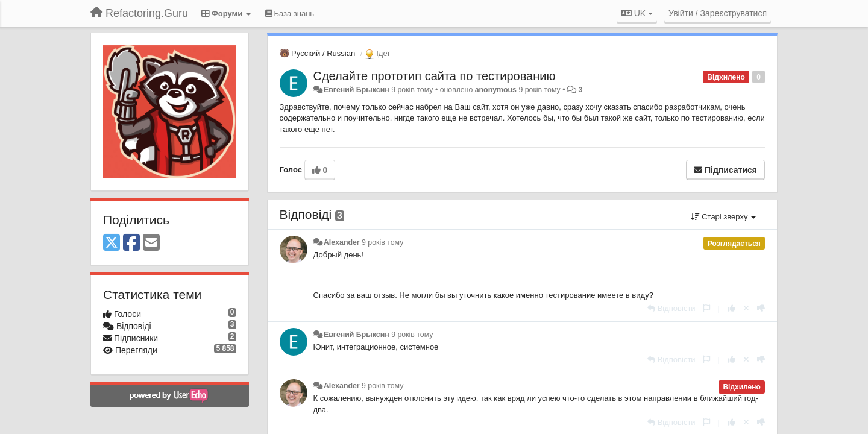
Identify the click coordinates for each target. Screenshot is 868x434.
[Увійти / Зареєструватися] (718, 13)
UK (637, 13)
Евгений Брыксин (357, 90)
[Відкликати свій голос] (746, 308)
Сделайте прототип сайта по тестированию (435, 76)
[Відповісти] (671, 308)
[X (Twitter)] (112, 243)
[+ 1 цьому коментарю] (731, 308)
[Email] (151, 243)
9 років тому (382, 242)
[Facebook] (131, 243)
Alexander (342, 242)
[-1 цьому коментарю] (761, 308)
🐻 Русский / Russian (318, 53)
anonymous (496, 90)
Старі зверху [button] (723, 217)
